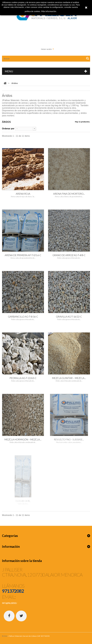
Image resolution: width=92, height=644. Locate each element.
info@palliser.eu (9, 603)
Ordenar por (8, 129)
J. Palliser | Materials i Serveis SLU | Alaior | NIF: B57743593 (29, 636)
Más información (49, 11)
